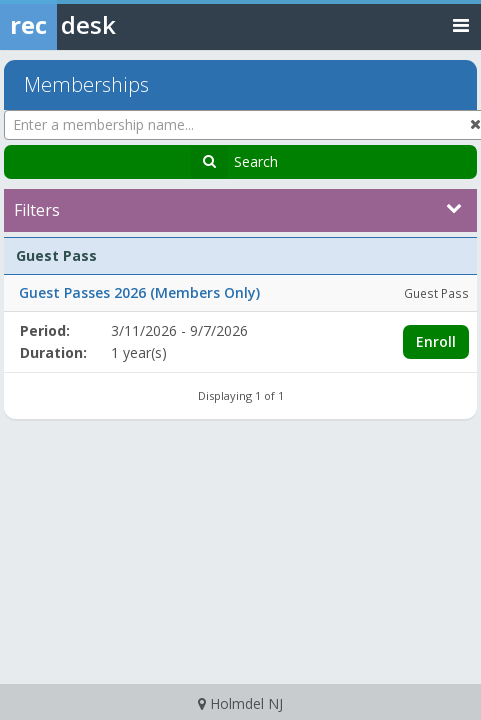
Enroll (436, 341)
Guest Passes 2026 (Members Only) (139, 292)
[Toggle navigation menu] (461, 24)
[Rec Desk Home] (110, 25)
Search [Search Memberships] (256, 161)
